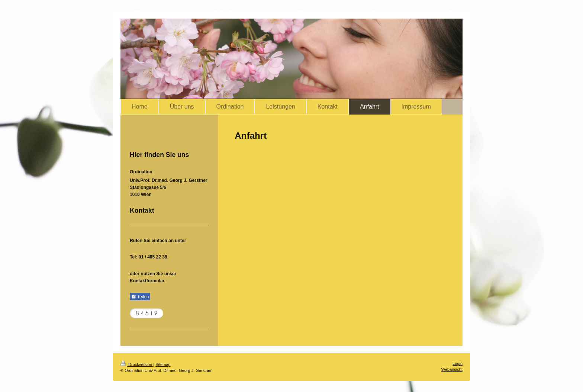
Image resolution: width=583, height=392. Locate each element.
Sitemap (163, 364)
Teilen (140, 297)
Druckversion (137, 364)
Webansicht (452, 369)
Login (458, 363)
